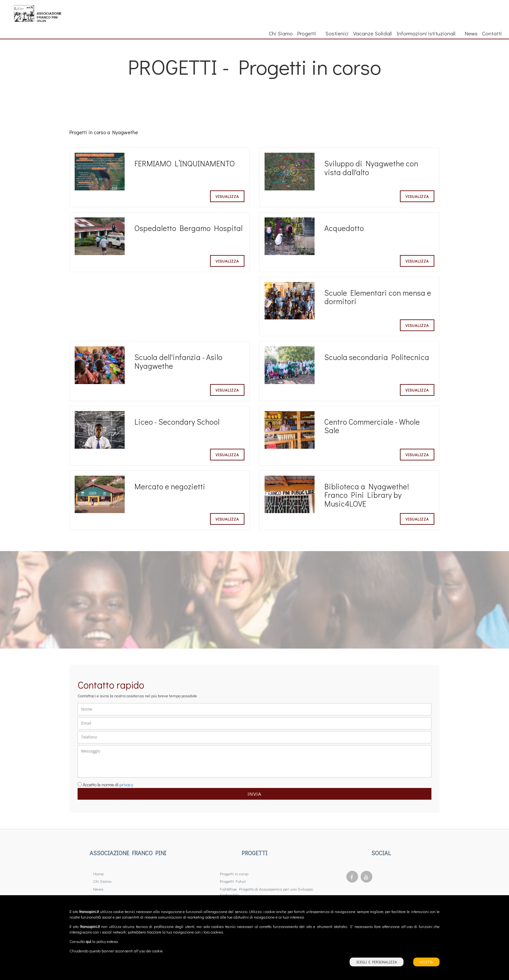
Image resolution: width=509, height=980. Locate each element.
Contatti (492, 33)
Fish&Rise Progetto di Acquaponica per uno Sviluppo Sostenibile (266, 892)
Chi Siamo (281, 33)
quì (88, 941)
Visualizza (227, 196)
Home (99, 874)
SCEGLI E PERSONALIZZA (377, 962)
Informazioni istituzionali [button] (428, 33)
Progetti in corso (234, 874)
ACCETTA (426, 962)
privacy (126, 785)
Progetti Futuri (233, 881)
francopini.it (89, 912)
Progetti (309, 33)
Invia (254, 794)
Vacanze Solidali (373, 33)
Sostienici (337, 33)
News (471, 33)
